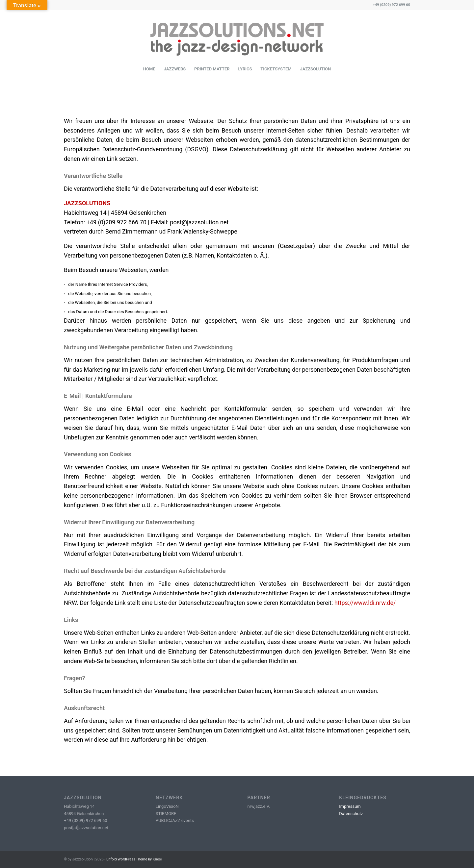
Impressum (350, 806)
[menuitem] (149, 69)
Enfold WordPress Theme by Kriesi (134, 859)
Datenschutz (351, 814)
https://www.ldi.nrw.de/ (365, 603)
